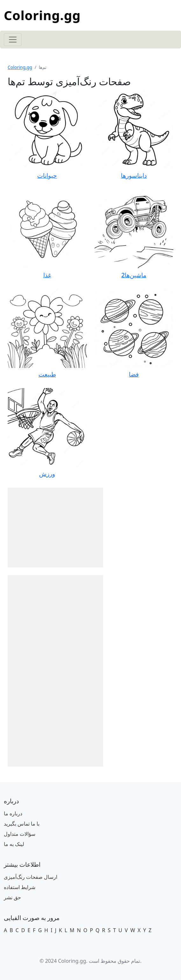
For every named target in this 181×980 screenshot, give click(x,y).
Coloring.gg (42, 15)
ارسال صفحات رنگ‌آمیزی (31, 877)
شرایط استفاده (20, 887)
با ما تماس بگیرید (22, 824)
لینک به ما (14, 844)
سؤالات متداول (20, 834)
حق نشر (12, 897)
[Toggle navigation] (13, 40)
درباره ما (13, 813)
